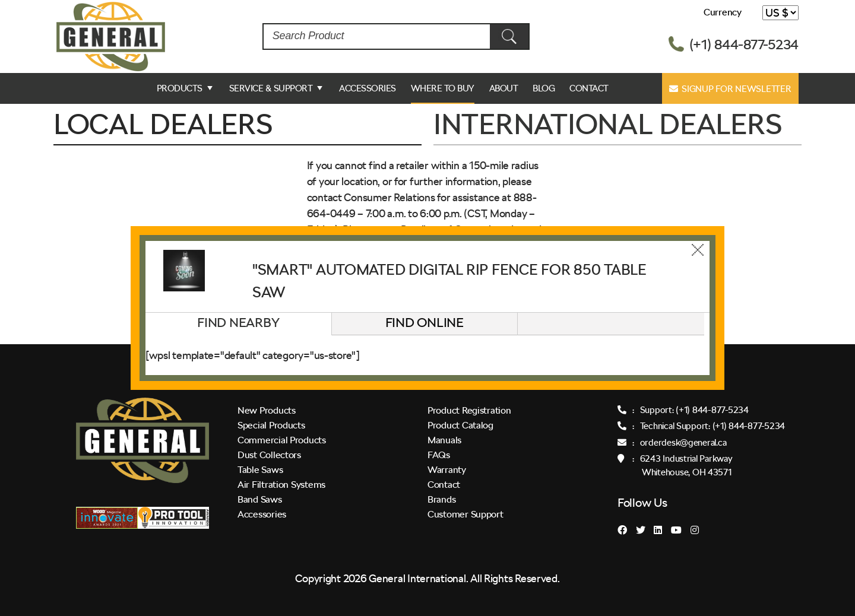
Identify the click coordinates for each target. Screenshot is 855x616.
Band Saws (260, 499)
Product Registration (469, 410)
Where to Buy (443, 88)
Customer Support (465, 514)
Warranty (447, 470)
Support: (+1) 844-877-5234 (694, 410)
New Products (267, 410)
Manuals (444, 440)
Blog (544, 88)
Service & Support (271, 88)
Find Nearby (238, 322)
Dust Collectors (269, 455)
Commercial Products (282, 440)
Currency (723, 12)
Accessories (368, 88)
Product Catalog (460, 425)
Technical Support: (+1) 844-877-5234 (712, 426)
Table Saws (260, 470)
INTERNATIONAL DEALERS (607, 124)
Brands (441, 499)
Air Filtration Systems (281, 485)
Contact (589, 88)
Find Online (425, 322)
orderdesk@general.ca (683, 443)
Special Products (271, 425)
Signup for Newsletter (730, 89)
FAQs (439, 455)
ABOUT (504, 88)
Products (180, 88)
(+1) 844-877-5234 (744, 45)
